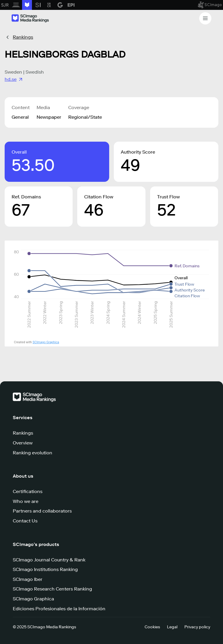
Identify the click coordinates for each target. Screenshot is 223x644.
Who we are (26, 501)
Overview (23, 443)
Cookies (152, 627)
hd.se (14, 79)
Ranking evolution (33, 453)
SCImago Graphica (46, 342)
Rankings (23, 37)
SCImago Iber (28, 579)
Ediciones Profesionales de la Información (59, 609)
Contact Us (25, 521)
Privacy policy (197, 627)
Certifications (28, 491)
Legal (172, 627)
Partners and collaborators (42, 511)
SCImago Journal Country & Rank (49, 560)
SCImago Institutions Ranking (45, 569)
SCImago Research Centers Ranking (52, 589)
